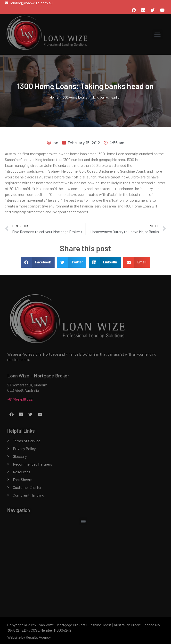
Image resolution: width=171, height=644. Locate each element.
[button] (157, 34)
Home (54, 97)
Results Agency (38, 637)
